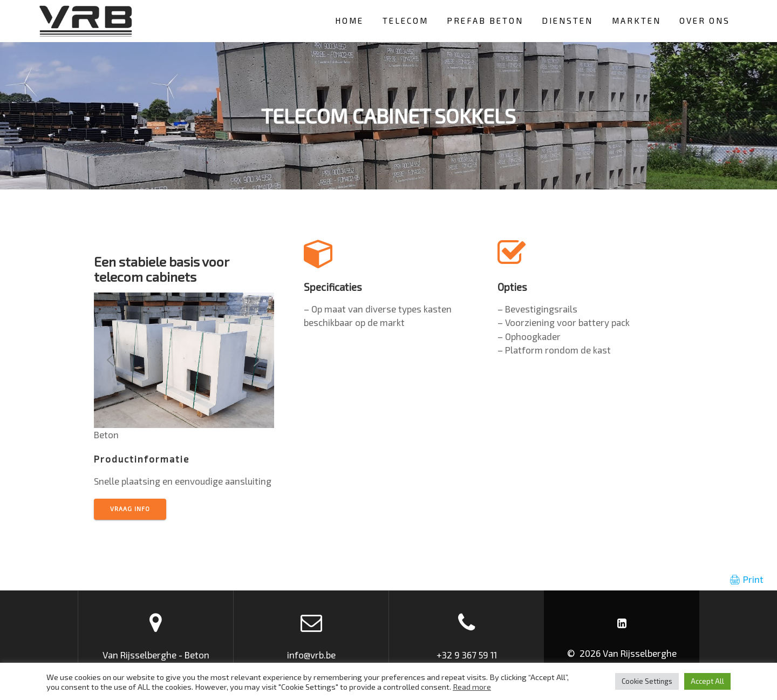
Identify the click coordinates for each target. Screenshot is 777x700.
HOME (349, 21)
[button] (111, 360)
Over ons (705, 21)
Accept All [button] (707, 681)
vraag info (130, 509)
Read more (472, 687)
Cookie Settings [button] (647, 681)
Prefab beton (485, 21)
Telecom (405, 21)
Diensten (567, 21)
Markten (636, 21)
